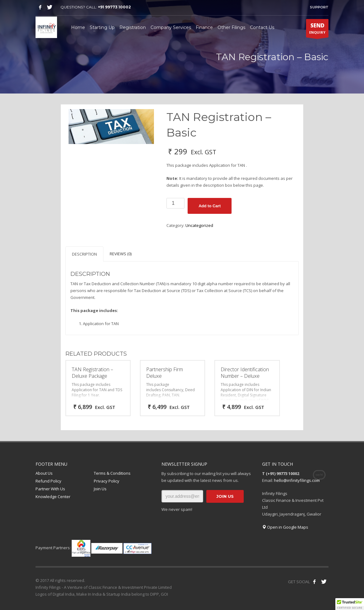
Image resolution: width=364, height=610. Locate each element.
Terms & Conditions (112, 473)
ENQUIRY (317, 30)
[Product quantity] (175, 203)
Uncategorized (199, 225)
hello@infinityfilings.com (297, 480)
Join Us (100, 489)
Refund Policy (48, 481)
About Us (44, 473)
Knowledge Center (53, 497)
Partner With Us (50, 489)
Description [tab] (84, 254)
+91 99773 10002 (114, 7)
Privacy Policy (107, 481)
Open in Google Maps (285, 527)
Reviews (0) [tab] (121, 254)
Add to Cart (210, 206)
